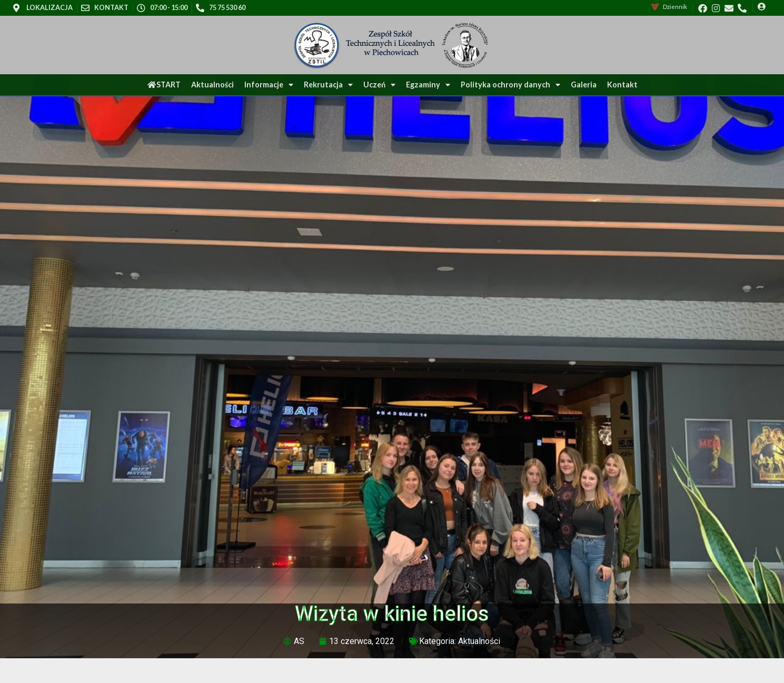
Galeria (584, 85)
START (164, 85)
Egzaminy (428, 85)
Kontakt (622, 85)
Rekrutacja (328, 85)
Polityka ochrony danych (510, 85)
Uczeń (379, 85)
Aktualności (212, 85)
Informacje (269, 85)
